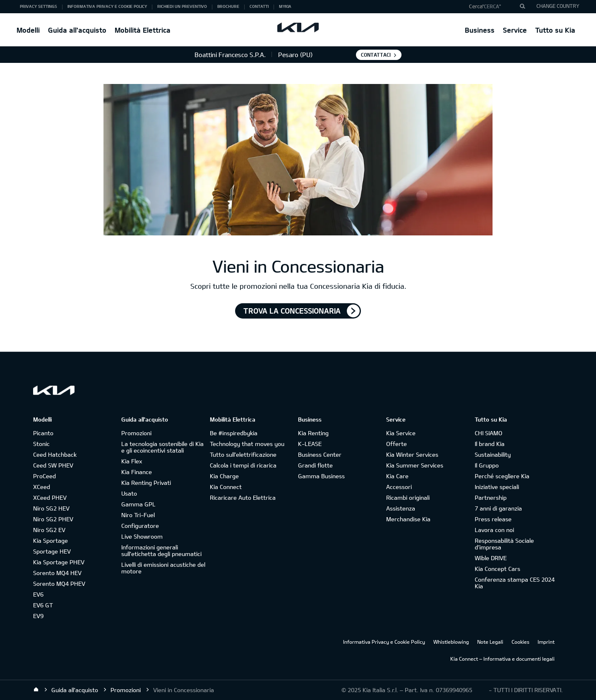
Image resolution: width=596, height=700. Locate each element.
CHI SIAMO (489, 433)
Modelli (28, 30)
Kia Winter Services (412, 454)
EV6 (38, 594)
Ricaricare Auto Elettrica (243, 497)
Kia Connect (226, 487)
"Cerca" (491, 6)
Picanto (43, 433)
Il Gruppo (487, 465)
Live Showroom (142, 536)
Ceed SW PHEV (53, 465)
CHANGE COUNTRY (558, 6)
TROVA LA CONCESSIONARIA (292, 311)
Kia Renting (313, 433)
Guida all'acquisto (77, 30)
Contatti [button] (259, 6)
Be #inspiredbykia (234, 433)
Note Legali (490, 642)
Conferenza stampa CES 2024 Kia (515, 583)
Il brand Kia (490, 444)
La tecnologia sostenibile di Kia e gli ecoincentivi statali (162, 447)
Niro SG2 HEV (51, 508)
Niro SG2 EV (49, 530)
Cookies (520, 642)
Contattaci (376, 55)
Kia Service (401, 433)
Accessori (399, 487)
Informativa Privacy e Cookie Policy (384, 642)
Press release (493, 519)
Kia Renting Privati (146, 483)
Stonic (41, 444)
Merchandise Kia (408, 519)
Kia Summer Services (415, 465)
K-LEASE (310, 444)
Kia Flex (132, 461)
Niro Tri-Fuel (138, 515)
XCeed (42, 487)
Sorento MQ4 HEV (57, 573)
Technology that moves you (247, 444)
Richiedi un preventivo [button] (182, 6)
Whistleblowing (451, 642)
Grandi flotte (315, 465)
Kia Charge (224, 476)
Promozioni (136, 433)
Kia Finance (137, 472)
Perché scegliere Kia (502, 476)
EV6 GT (43, 605)
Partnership (491, 497)
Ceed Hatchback (55, 454)
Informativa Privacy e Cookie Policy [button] (107, 6)
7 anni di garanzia (498, 508)
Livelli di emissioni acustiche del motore (163, 568)
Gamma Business (321, 476)
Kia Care (397, 476)
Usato (129, 493)
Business (480, 30)
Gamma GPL (138, 504)
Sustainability (493, 454)
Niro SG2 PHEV (53, 519)
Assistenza (401, 508)
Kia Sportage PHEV (59, 562)
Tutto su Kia (555, 30)
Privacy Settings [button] (38, 6)
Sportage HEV (52, 551)
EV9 (38, 616)
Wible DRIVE (491, 558)
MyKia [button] (285, 6)
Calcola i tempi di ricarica (243, 465)
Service (515, 30)
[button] (494, 7)
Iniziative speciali (497, 487)
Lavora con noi (494, 530)
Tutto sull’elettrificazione (243, 454)
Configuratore (140, 526)
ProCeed (44, 476)
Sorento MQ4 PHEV (59, 584)
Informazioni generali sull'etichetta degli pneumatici (161, 550)
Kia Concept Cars (497, 569)
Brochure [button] (228, 6)
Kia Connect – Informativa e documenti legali (502, 659)
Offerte (397, 444)
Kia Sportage (50, 541)
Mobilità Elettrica (143, 30)
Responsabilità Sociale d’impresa (504, 544)
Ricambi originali (408, 497)
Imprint (546, 642)
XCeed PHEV (50, 497)
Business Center (320, 454)
